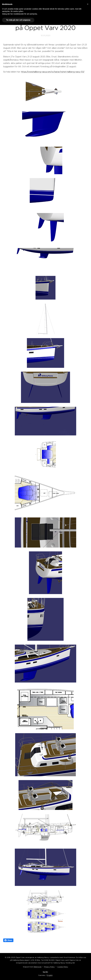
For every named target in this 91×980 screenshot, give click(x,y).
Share (8, 940)
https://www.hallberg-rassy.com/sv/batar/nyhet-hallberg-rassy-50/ (53, 72)
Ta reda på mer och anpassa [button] (18, 20)
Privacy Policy (49, 967)
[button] (88, 4)
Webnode (38, 967)
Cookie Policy (63, 967)
